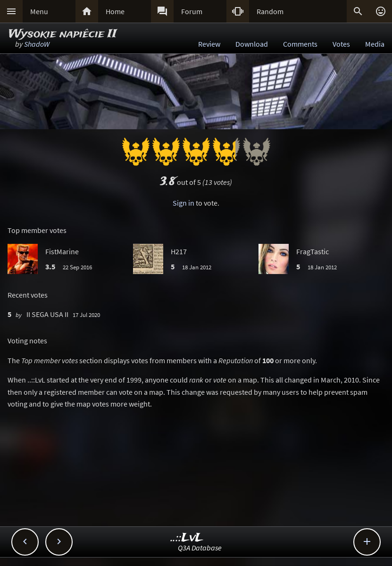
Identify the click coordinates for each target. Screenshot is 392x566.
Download (252, 44)
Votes (341, 44)
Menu (39, 11)
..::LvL (187, 538)
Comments (300, 44)
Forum (192, 11)
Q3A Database (200, 548)
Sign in (183, 203)
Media (375, 44)
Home (115, 11)
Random (270, 11)
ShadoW (37, 44)
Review (209, 44)
